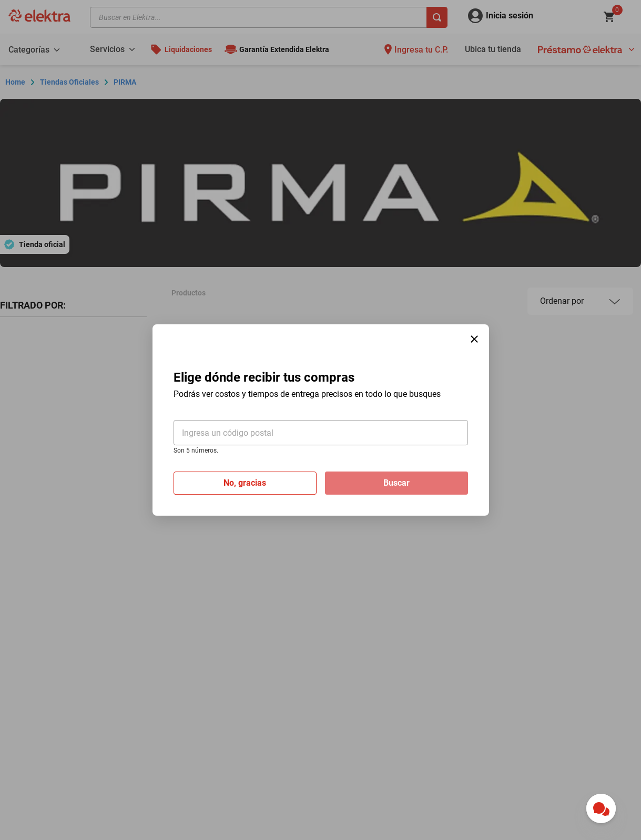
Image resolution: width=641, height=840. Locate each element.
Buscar (396, 483)
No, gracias (245, 483)
